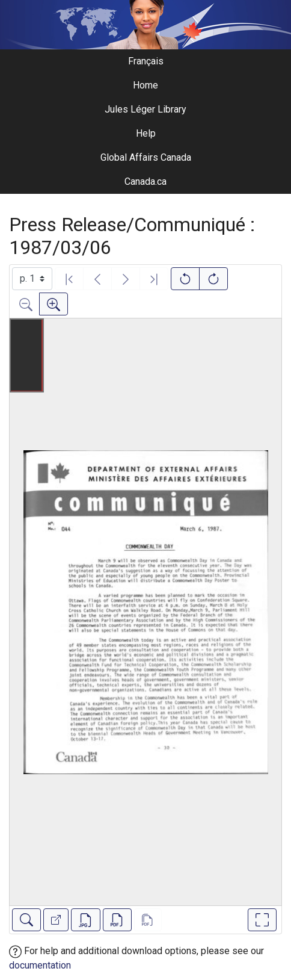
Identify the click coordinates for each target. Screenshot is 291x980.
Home (145, 85)
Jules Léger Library (145, 109)
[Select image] (32, 279)
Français (146, 61)
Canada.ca (145, 181)
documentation (40, 965)
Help (146, 133)
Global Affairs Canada (146, 157)
